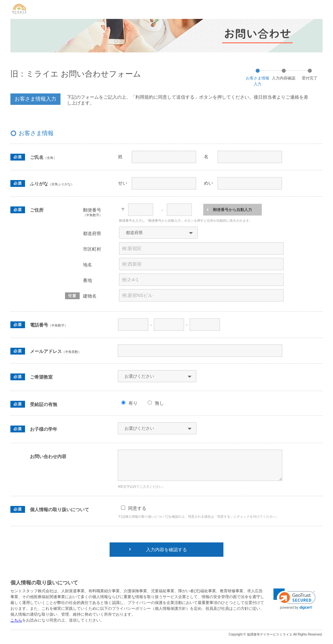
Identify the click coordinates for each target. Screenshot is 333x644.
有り (133, 403)
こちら (16, 620)
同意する (137, 508)
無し (159, 403)
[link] (294, 599)
